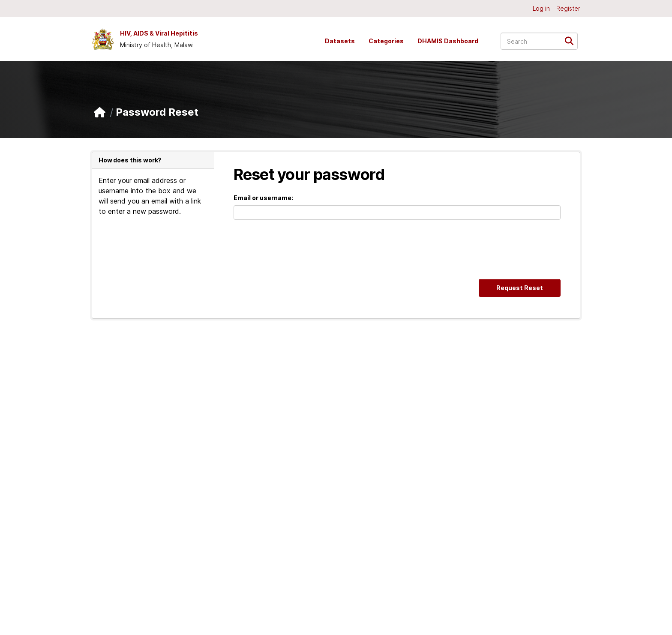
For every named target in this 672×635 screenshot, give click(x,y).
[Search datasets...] (539, 41)
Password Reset (157, 112)
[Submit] (572, 40)
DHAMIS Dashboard (448, 41)
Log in (541, 8)
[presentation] (299, 249)
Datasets (340, 41)
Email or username (262, 198)
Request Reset (520, 288)
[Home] (100, 112)
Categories (386, 41)
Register (568, 8)
